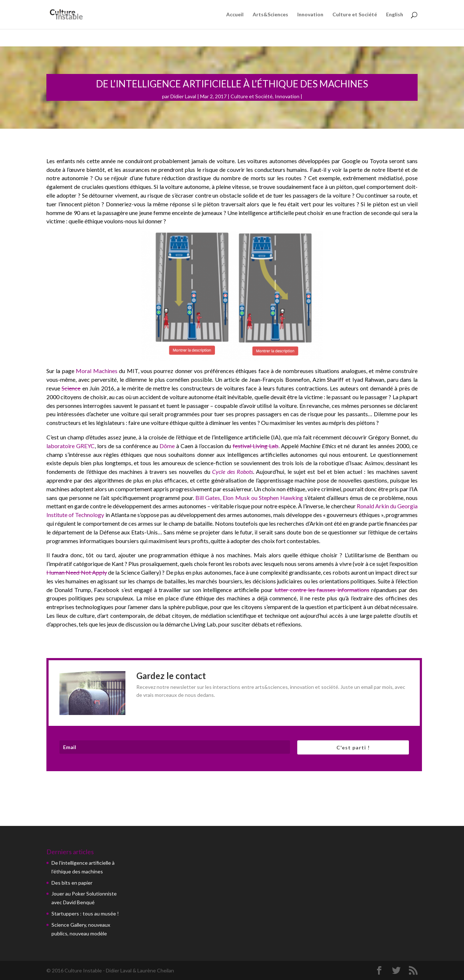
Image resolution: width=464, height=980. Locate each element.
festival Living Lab (256, 446)
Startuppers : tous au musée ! (85, 913)
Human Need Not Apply (77, 572)
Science (71, 388)
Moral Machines (96, 371)
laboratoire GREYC (71, 446)
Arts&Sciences (270, 15)
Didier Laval (183, 96)
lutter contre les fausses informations (322, 590)
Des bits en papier (72, 883)
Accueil (235, 15)
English (395, 15)
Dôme (167, 446)
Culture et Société (355, 15)
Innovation (310, 15)
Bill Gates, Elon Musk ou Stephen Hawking (250, 498)
